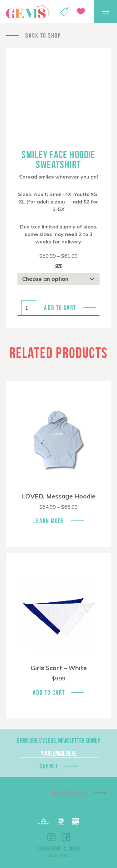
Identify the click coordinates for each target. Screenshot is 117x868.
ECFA (61, 821)
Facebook (66, 837)
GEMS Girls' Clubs (28, 12)
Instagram (51, 837)
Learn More (49, 521)
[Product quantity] (29, 308)
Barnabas (44, 822)
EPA (75, 822)
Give (81, 11)
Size (58, 266)
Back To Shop (43, 35)
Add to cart (60, 308)
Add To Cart (49, 692)
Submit (49, 766)
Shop (65, 12)
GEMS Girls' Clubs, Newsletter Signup (58, 741)
